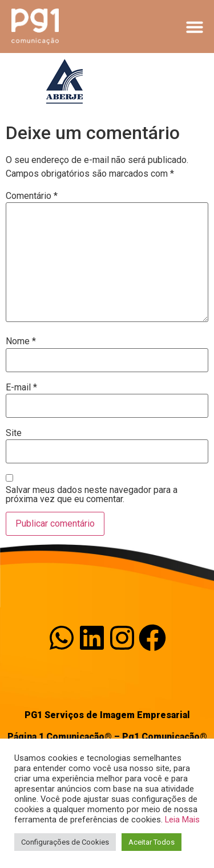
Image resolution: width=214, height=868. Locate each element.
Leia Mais (182, 820)
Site (14, 433)
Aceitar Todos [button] (152, 842)
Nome (21, 341)
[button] (195, 27)
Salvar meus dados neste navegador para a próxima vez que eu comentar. (92, 495)
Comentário (32, 196)
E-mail (21, 388)
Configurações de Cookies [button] (65, 842)
